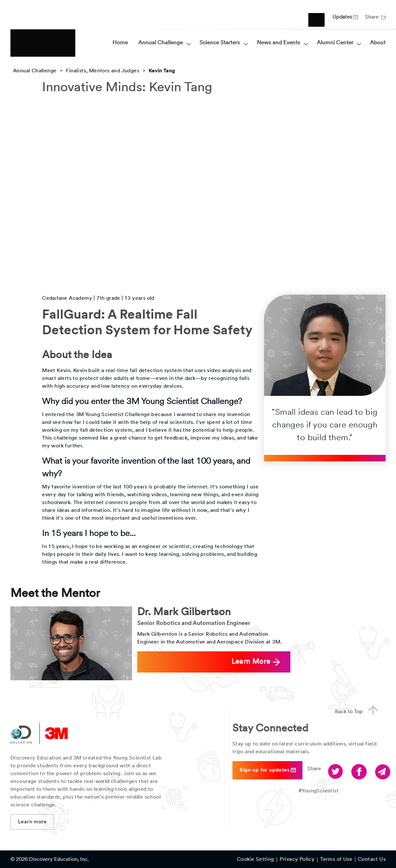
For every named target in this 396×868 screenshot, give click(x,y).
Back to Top (359, 711)
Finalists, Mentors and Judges (103, 71)
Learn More (256, 662)
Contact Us (372, 860)
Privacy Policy (297, 860)
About (378, 43)
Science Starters (223, 43)
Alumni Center (338, 43)
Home (120, 43)
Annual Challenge (164, 43)
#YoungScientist (319, 791)
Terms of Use (336, 860)
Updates (345, 17)
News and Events (282, 43)
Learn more (32, 822)
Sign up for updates (268, 770)
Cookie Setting (256, 860)
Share (375, 17)
